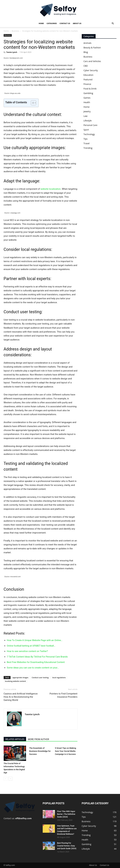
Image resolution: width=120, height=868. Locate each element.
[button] (113, 24)
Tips (86, 139)
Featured (88, 79)
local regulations (59, 677)
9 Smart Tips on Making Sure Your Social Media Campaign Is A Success (65, 751)
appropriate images (20, 677)
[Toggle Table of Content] (32, 103)
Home (41, 23)
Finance (87, 84)
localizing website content (15, 681)
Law (86, 116)
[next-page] (10, 779)
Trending (88, 148)
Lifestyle (88, 121)
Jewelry (87, 111)
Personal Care (90, 125)
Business (15, 31)
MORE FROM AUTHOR (38, 739)
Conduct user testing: (40, 677)
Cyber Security (91, 70)
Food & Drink (90, 89)
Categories (52, 23)
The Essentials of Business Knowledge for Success (40, 751)
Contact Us (65, 23)
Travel (87, 143)
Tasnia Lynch (12, 52)
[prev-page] (6, 779)
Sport (86, 130)
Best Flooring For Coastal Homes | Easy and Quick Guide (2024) (67, 846)
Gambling (88, 93)
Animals (88, 43)
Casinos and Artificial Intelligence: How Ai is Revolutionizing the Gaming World (21, 697)
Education (89, 75)
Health (87, 102)
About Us (77, 23)
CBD (86, 66)
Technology (89, 134)
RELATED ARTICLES (15, 739)
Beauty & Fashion (92, 48)
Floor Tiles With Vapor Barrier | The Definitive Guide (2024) (66, 814)
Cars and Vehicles (92, 61)
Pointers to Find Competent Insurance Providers (64, 695)
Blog (86, 52)
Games (87, 98)
